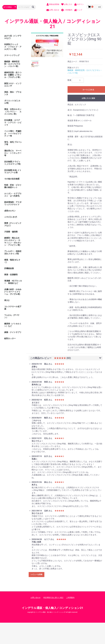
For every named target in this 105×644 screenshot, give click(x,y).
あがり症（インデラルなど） (13, 37)
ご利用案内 (70, 598)
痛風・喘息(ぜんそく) (12, 261)
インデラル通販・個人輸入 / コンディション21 (52, 24)
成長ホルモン (10, 211)
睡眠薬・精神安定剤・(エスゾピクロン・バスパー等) (12, 64)
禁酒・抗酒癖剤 (11, 275)
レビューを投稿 (37, 574)
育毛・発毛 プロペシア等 (13, 143)
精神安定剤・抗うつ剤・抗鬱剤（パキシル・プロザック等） (13, 75)
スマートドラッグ (12, 55)
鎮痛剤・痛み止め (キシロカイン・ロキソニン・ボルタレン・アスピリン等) (13, 241)
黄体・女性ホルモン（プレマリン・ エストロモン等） (13, 112)
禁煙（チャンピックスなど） (13, 224)
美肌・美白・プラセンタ (13, 93)
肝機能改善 (9, 268)
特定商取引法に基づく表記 (53, 598)
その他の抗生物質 (12, 179)
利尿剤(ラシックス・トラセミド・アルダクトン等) (13, 47)
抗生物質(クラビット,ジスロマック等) (12, 163)
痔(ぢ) (7, 300)
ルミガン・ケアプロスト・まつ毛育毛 (13, 195)
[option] (47, 45)
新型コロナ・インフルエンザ (13, 85)
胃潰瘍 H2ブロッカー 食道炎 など (13, 282)
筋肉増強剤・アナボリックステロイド (13, 203)
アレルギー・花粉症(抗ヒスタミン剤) (13, 252)
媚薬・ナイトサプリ (13, 332)
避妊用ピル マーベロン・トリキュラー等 (13, 153)
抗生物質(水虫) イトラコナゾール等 (13, 171)
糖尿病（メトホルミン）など (13, 325)
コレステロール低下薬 (13, 308)
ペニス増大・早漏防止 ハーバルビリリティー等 (13, 134)
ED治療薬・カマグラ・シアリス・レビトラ (13, 123)
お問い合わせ (36, 598)
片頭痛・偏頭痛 (11, 232)
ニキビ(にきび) (11, 217)
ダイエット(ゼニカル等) (12, 102)
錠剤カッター (10, 338)
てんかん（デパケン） (12, 316)
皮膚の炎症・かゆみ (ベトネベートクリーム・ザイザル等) (13, 292)
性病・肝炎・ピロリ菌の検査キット (13, 186)
